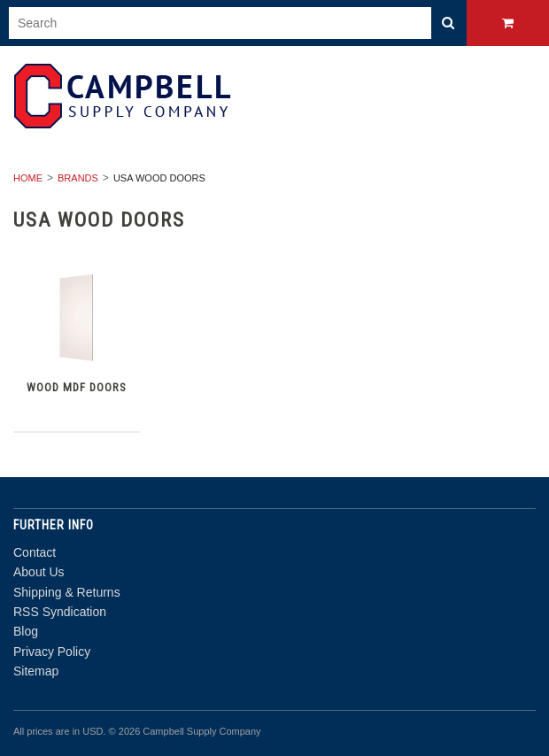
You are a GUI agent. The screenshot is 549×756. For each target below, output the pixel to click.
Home (28, 178)
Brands (78, 178)
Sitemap (36, 671)
